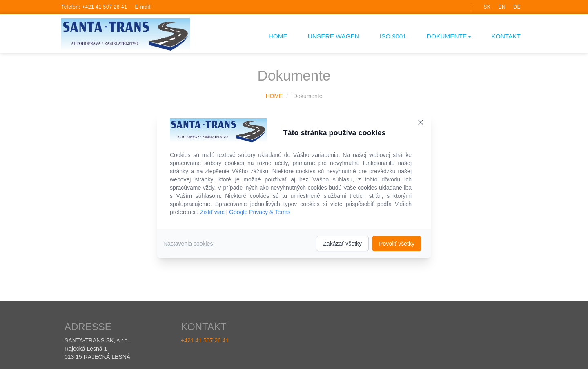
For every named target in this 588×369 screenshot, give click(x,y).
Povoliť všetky (397, 244)
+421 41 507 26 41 (105, 7)
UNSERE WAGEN (334, 36)
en (502, 7)
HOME (278, 36)
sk (487, 7)
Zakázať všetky (342, 244)
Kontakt (506, 36)
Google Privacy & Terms (260, 212)
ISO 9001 (393, 36)
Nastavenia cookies (188, 244)
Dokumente (449, 36)
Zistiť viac (212, 212)
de (517, 7)
